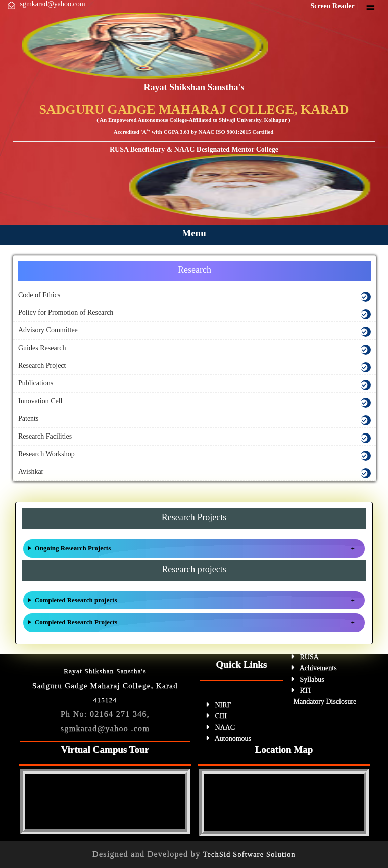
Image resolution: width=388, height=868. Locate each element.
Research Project (42, 366)
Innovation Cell (40, 401)
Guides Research (42, 348)
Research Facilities (45, 436)
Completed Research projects (76, 600)
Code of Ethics (39, 295)
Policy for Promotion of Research (66, 312)
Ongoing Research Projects (73, 548)
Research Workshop (46, 454)
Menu (194, 233)
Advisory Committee (48, 330)
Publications (36, 383)
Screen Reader (333, 6)
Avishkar (31, 472)
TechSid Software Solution (249, 855)
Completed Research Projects (76, 622)
